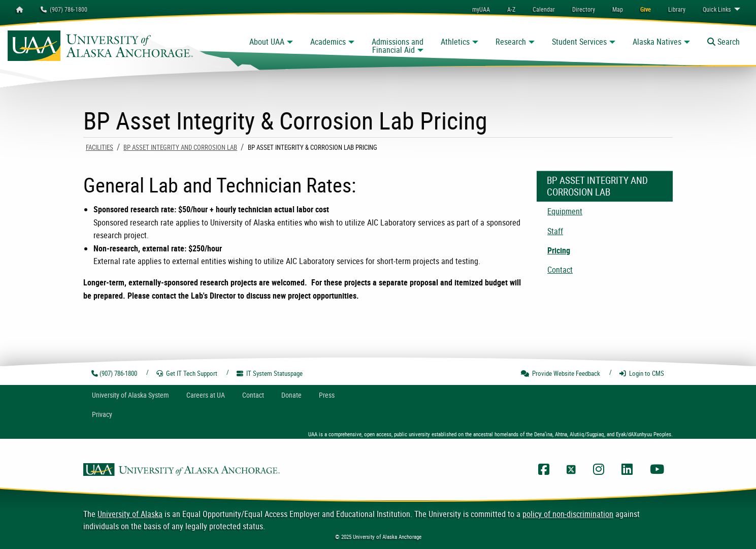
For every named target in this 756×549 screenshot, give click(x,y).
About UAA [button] (267, 42)
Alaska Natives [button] (657, 42)
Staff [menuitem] (555, 231)
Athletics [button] (455, 42)
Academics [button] (328, 42)
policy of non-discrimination (568, 514)
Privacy (102, 414)
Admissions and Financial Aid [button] (398, 46)
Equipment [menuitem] (565, 211)
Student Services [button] (579, 42)
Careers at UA (206, 395)
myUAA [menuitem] (481, 9)
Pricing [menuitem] (559, 250)
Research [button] (511, 42)
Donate (291, 395)
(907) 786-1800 (64, 9)
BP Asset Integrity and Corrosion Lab (180, 147)
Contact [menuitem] (560, 270)
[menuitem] (544, 9)
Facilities (100, 147)
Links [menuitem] (717, 9)
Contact (253, 395)
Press (327, 395)
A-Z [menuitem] (511, 9)
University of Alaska (130, 514)
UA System (130, 395)
